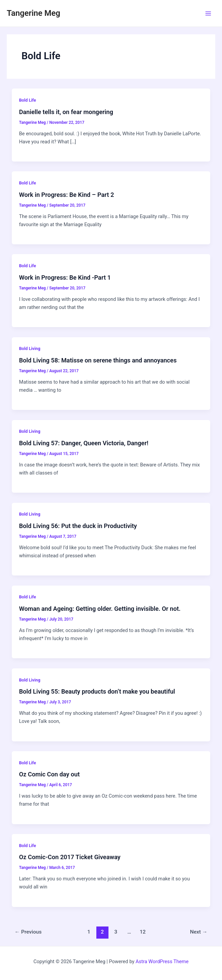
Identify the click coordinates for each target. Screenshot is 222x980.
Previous (28, 932)
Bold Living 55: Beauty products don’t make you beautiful (97, 691)
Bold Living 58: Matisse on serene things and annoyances (98, 360)
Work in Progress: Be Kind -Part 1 (65, 277)
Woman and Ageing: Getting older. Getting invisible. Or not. (100, 609)
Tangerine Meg (34, 13)
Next (199, 932)
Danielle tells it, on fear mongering (66, 112)
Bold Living (29, 348)
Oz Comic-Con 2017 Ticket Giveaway (70, 857)
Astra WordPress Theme (162, 961)
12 (143, 932)
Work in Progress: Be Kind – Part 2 (66, 195)
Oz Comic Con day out (49, 774)
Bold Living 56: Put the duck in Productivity (78, 526)
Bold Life (27, 100)
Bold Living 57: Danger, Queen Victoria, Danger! (84, 443)
